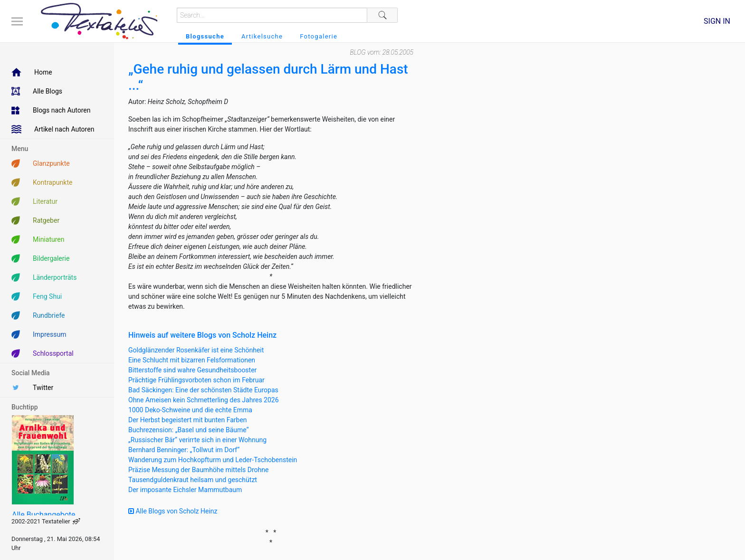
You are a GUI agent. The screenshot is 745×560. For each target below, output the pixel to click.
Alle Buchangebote (43, 515)
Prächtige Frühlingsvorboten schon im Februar (196, 380)
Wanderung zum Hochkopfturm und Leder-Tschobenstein (213, 460)
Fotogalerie (319, 36)
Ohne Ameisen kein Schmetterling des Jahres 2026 (204, 400)
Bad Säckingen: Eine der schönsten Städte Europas (203, 390)
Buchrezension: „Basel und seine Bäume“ (189, 430)
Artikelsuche (262, 36)
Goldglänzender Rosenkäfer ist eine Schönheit (196, 350)
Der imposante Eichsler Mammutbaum (185, 490)
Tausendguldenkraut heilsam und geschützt (193, 480)
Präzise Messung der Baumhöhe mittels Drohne (198, 470)
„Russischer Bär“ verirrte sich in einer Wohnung (197, 440)
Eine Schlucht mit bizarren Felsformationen (192, 360)
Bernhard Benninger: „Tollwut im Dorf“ (184, 450)
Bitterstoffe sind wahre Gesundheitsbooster (192, 370)
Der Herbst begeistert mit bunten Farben (188, 420)
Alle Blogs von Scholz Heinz (173, 511)
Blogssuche (205, 36)
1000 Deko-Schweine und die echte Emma (190, 410)
